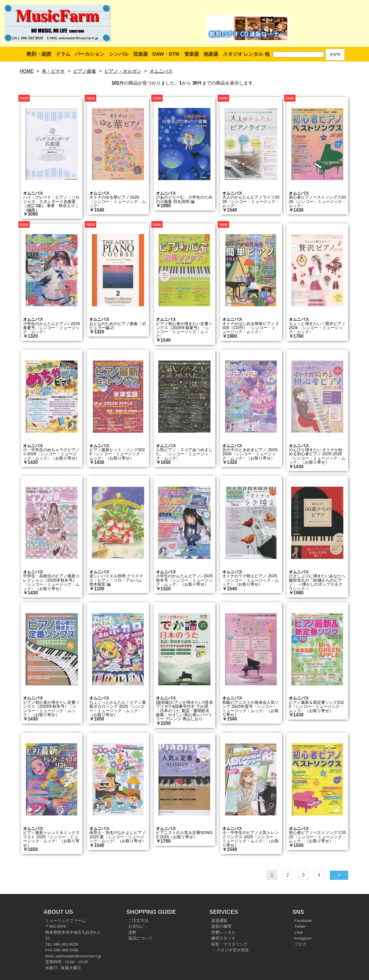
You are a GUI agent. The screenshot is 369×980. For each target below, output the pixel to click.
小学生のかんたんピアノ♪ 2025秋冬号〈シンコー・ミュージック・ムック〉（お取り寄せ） (184, 580)
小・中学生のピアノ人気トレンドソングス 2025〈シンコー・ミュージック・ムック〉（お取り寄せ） (251, 839)
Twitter (300, 926)
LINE (299, 933)
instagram (303, 938)
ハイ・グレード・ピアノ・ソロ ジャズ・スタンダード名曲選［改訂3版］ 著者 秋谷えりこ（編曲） (51, 203)
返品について (140, 938)
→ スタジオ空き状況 (230, 950)
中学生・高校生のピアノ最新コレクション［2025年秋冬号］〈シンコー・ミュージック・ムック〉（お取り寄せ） (51, 582)
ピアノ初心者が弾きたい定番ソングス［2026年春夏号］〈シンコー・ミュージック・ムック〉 (184, 330)
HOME (27, 71)
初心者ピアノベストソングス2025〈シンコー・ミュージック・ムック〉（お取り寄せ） (317, 837)
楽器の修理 (221, 926)
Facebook (303, 921)
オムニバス (161, 71)
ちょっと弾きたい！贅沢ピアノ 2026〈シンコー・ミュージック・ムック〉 (317, 328)
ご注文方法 (138, 921)
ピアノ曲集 (85, 71)
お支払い (136, 926)
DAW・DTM (166, 54)
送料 (132, 933)
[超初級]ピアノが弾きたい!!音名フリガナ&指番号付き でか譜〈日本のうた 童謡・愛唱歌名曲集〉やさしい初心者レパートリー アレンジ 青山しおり (184, 711)
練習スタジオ (223, 938)
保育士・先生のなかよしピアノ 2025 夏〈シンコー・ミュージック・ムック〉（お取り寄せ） (118, 837)
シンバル (119, 54)
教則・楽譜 (39, 54)
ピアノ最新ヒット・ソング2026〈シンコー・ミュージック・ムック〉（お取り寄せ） (117, 454)
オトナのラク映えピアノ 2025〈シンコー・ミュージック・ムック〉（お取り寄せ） (251, 580)
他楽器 (211, 54)
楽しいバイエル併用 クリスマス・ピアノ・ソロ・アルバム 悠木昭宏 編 (118, 580)
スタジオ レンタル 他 (246, 54)
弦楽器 (141, 54)
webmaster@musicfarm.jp (78, 956)
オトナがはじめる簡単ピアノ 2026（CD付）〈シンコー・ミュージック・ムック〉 (250, 328)
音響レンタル (223, 933)
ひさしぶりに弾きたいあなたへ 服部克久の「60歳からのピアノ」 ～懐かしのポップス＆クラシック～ (317, 582)
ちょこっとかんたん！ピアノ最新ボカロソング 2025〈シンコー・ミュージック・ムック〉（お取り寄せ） (118, 709)
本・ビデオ (53, 71)
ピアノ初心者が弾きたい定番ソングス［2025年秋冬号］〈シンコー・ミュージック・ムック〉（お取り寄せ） (51, 709)
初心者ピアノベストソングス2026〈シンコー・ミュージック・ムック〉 (317, 201)
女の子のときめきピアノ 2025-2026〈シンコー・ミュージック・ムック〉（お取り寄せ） (250, 454)
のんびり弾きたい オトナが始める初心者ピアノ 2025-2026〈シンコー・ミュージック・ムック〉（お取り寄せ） (317, 456)
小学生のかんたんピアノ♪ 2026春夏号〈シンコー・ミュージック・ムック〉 (51, 328)
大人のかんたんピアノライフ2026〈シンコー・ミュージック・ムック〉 (251, 201)
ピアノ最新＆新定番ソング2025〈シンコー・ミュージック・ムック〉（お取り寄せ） (317, 706)
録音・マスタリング (229, 944)
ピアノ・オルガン (123, 71)
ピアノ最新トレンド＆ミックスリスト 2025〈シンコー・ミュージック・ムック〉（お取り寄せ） (51, 839)
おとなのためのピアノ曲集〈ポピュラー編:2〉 (118, 326)
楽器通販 (219, 921)
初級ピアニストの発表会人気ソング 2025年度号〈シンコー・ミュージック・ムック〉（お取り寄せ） (251, 709)
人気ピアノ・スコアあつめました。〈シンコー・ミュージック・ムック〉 (184, 454)
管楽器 (192, 54)
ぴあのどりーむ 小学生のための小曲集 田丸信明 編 (184, 199)
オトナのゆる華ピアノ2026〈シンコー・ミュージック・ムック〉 (118, 201)
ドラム (63, 54)
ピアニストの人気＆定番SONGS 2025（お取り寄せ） (184, 835)
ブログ (300, 944)
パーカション (90, 54)
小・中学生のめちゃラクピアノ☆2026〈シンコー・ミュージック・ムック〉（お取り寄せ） (51, 454)
